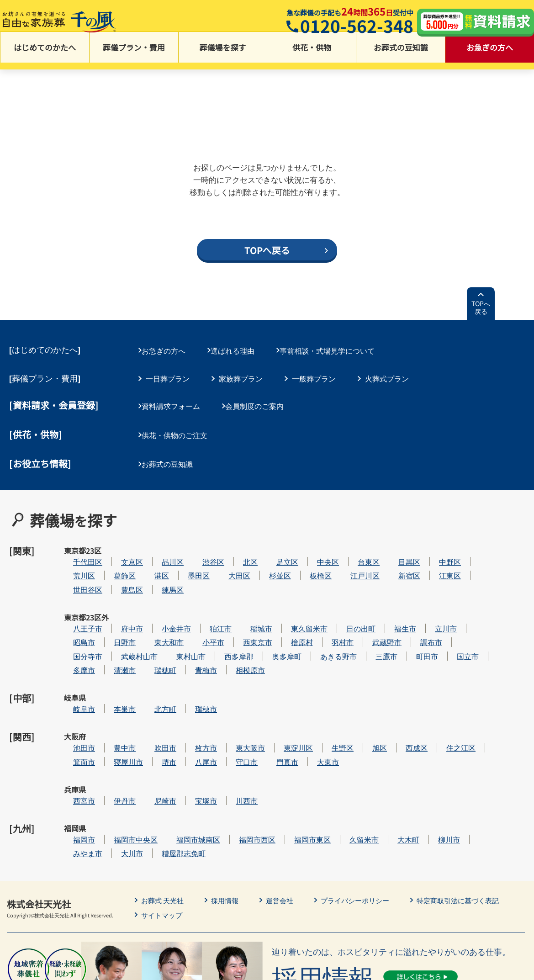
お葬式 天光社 (164, 823)
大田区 (267, 555)
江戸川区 (392, 555)
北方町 (193, 665)
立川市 (473, 596)
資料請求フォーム (175, 403)
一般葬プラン (314, 377)
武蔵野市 (414, 610)
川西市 (274, 735)
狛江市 (248, 596)
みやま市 (115, 776)
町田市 (455, 624)
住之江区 (488, 693)
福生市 (433, 596)
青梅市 (233, 638)
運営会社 (286, 823)
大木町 (436, 762)
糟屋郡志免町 (211, 776)
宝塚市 (233, 735)
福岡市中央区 (163, 762)
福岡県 (75, 763)
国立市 (495, 624)
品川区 (200, 541)
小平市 (241, 610)
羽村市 (370, 610)
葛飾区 (152, 555)
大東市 (355, 707)
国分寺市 (115, 624)
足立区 (315, 541)
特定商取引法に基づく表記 (472, 823)
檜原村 (329, 610)
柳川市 (476, 762)
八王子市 (115, 596)
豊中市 (152, 693)
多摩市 (111, 638)
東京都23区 (75, 547)
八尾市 (233, 707)
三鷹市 (414, 624)
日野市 (152, 610)
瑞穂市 (233, 665)
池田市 (111, 693)
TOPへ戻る (481, 309)
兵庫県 (75, 735)
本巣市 (152, 665)
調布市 (459, 610)
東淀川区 (326, 693)
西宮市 (111, 735)
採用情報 (229, 823)
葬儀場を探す (223, 55)
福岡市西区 (285, 762)
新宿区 (437, 555)
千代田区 (115, 541)
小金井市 (204, 596)
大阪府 (75, 694)
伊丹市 (152, 735)
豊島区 (159, 569)
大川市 (159, 776)
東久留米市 (337, 596)
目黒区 (437, 541)
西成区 (444, 693)
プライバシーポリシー (364, 823)
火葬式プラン (387, 377)
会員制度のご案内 (263, 403)
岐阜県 (75, 666)
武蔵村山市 (167, 624)
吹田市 (193, 693)
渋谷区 (241, 541)
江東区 (477, 555)
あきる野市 (366, 624)
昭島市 (111, 610)
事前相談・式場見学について (339, 351)
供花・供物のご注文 (179, 430)
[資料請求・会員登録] (54, 404)
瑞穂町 (193, 638)
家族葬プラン (241, 377)
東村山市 (218, 624)
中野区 (477, 541)
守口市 (274, 707)
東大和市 (196, 610)
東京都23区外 (75, 602)
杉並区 (307, 555)
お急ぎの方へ (490, 55)
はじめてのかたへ (45, 55)
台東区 (396, 541)
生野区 (370, 693)
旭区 (407, 693)
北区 (278, 541)
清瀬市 (152, 638)
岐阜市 (111, 665)
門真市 (315, 707)
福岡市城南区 (226, 762)
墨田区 (226, 555)
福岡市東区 (340, 762)
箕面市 (111, 707)
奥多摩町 (314, 624)
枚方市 (233, 693)
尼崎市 (193, 735)
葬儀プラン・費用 (134, 55)
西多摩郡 (266, 624)
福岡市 (111, 762)
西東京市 (285, 610)
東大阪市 (278, 693)
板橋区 (348, 555)
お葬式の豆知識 (401, 55)
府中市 (159, 596)
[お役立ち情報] (40, 457)
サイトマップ (163, 837)
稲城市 (289, 596)
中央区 (355, 541)
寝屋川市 (156, 707)
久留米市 (391, 762)
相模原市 (278, 638)
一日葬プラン (168, 377)
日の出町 (388, 596)
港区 (189, 555)
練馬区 (200, 569)
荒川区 (111, 555)
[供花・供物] (36, 431)
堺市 (196, 707)
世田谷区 (115, 569)
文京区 (159, 541)
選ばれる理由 (241, 351)
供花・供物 (312, 55)
